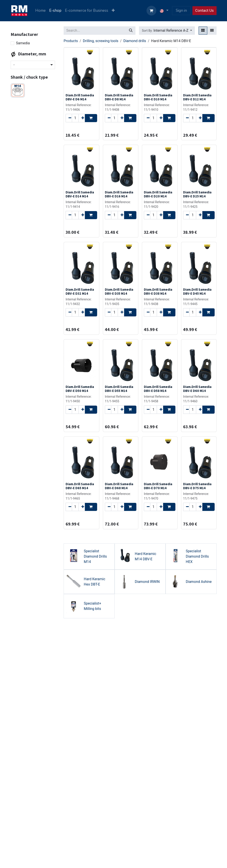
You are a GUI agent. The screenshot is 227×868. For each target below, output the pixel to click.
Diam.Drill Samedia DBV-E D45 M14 (197, 291)
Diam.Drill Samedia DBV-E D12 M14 (197, 97)
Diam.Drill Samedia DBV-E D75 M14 (197, 486)
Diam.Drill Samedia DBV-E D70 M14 (158, 486)
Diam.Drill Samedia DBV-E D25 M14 (197, 194)
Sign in (181, 11)
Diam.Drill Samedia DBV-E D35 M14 (119, 291)
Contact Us (204, 10)
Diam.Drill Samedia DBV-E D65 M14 (80, 486)
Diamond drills (135, 41)
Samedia (23, 43)
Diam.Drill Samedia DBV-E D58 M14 (158, 389)
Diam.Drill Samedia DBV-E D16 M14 (119, 194)
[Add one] (82, 118)
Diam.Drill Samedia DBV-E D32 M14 (80, 291)
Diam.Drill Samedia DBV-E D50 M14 (80, 389)
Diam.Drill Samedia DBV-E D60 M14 (197, 389)
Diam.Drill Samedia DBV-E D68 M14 (119, 486)
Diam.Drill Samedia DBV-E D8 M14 (119, 97)
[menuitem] (40, 11)
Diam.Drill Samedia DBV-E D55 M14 (119, 389)
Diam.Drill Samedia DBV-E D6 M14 (80, 97)
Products (71, 41)
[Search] (131, 31)
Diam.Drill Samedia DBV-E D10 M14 (158, 97)
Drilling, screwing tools (101, 41)
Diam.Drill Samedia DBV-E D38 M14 (158, 291)
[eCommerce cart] (151, 11)
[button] (167, 31)
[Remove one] (69, 118)
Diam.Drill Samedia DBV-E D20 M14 (158, 194)
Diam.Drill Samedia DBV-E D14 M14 (80, 194)
